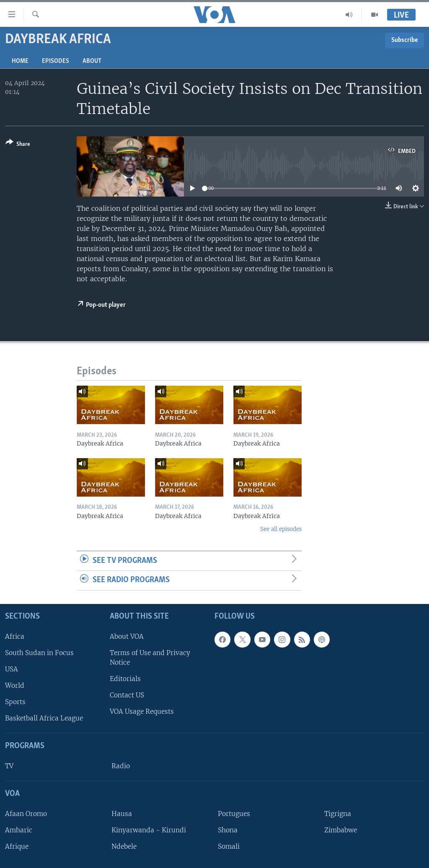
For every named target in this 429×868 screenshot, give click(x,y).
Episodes (56, 61)
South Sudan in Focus (39, 653)
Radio (121, 766)
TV (9, 766)
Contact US (127, 695)
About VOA (127, 636)
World (15, 685)
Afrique (17, 846)
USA (12, 669)
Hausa (122, 814)
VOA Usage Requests (142, 711)
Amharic (19, 830)
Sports (15, 702)
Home (20, 61)
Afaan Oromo (26, 814)
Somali (229, 846)
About (92, 61)
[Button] (18, 145)
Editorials (125, 679)
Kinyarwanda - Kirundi (149, 830)
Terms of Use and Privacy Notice (150, 658)
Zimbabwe (341, 830)
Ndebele (124, 846)
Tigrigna (338, 814)
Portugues (234, 814)
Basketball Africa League (44, 718)
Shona (228, 830)
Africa (15, 636)
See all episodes (281, 529)
